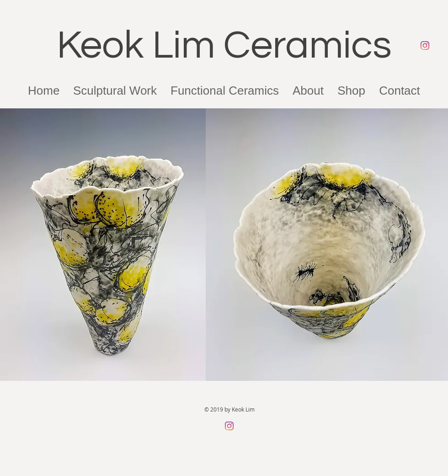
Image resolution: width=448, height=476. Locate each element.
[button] (308, 91)
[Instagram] (425, 45)
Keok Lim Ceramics (224, 45)
